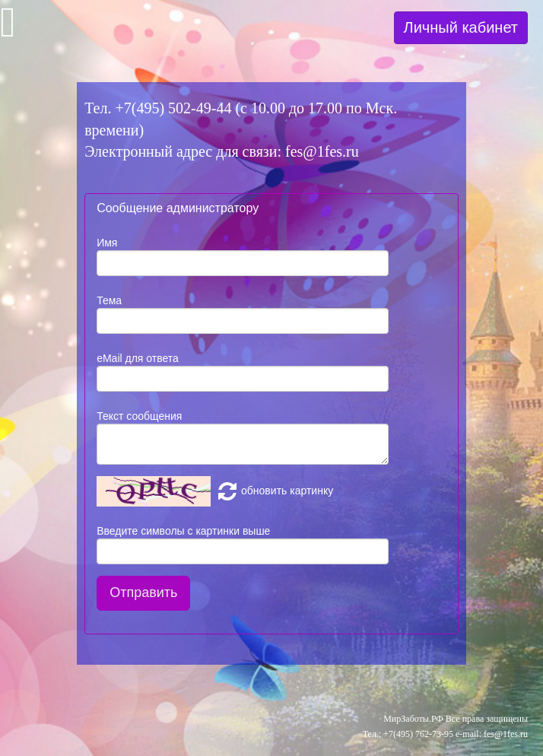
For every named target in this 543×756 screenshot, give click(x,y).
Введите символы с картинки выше (183, 531)
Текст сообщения (139, 416)
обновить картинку (273, 491)
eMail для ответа (138, 358)
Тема (109, 300)
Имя (107, 243)
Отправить (143, 592)
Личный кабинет (461, 27)
